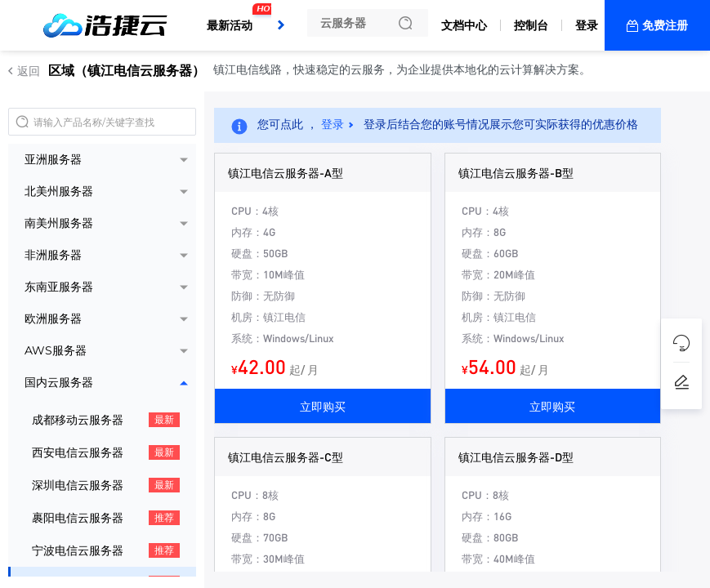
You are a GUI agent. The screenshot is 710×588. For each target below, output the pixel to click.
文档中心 (464, 25)
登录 (587, 25)
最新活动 (234, 19)
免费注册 (665, 25)
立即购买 (323, 406)
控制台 (531, 25)
